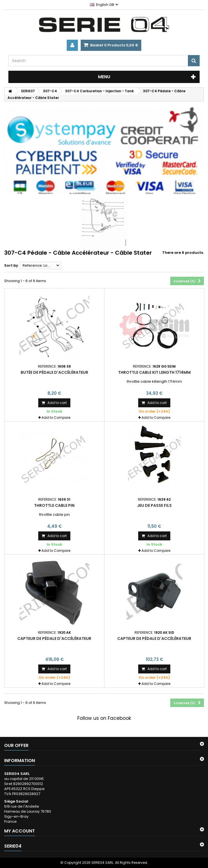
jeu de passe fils (154, 505)
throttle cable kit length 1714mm (154, 372)
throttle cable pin (54, 505)
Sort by (11, 265)
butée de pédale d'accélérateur (54, 372)
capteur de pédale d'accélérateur (54, 638)
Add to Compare (56, 418)
